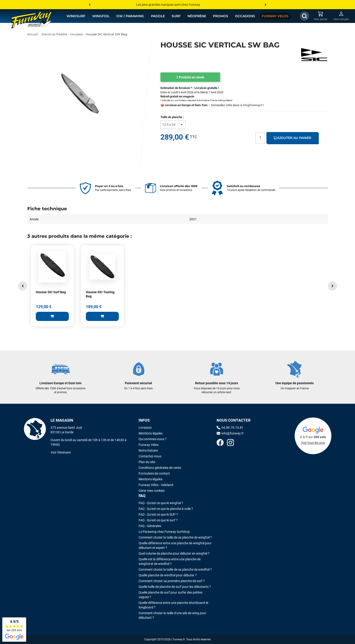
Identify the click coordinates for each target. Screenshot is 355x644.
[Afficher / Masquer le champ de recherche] (305, 16)
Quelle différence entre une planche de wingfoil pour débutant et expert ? (175, 545)
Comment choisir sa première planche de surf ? (172, 581)
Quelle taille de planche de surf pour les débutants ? (175, 587)
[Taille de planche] (173, 125)
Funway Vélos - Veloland (156, 485)
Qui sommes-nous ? (153, 439)
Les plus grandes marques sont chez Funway (168, 5)
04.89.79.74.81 (230, 428)
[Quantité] (260, 138)
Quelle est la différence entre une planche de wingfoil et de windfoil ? (170, 561)
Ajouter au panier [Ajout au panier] (292, 138)
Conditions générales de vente (160, 468)
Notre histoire (148, 451)
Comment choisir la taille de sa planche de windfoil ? (175, 569)
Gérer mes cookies (152, 491)
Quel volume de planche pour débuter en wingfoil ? (174, 553)
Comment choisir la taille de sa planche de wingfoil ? (175, 537)
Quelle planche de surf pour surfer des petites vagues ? (171, 595)
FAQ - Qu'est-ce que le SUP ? (158, 514)
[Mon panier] (321, 16)
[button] (23, 286)
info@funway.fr (253, 105)
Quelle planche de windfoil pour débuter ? (168, 575)
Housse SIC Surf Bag (51, 292)
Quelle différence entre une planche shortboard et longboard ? (173, 605)
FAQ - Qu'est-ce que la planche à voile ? (166, 509)
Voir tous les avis (313, 443)
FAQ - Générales (150, 526)
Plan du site (147, 462)
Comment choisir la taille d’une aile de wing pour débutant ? (172, 615)
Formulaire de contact (154, 473)
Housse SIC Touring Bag (100, 294)
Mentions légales (151, 433)
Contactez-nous (150, 456)
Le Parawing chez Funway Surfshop (164, 532)
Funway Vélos (149, 445)
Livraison (145, 428)
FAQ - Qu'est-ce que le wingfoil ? (161, 503)
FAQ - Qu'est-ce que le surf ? (158, 520)
